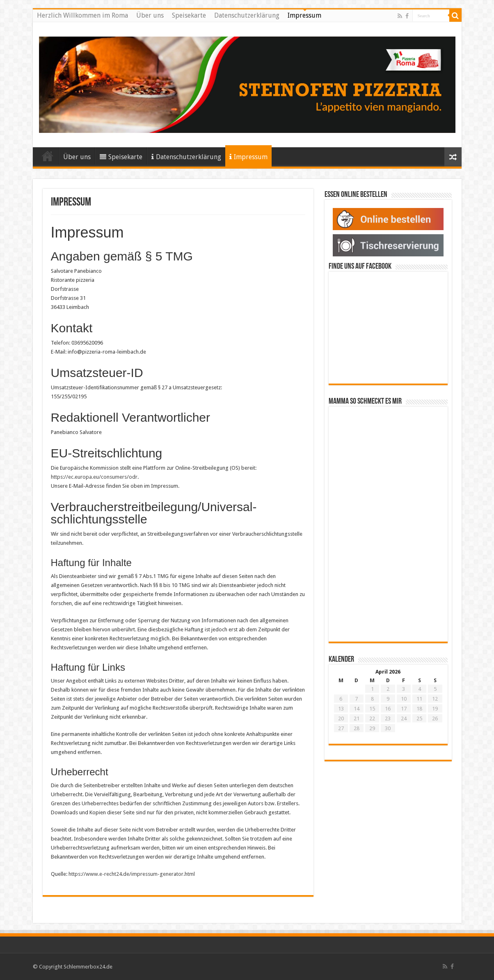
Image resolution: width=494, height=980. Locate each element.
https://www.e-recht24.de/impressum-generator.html (132, 874)
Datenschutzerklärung (247, 15)
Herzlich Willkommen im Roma (82, 15)
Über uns (150, 15)
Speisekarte (189, 15)
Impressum (304, 15)
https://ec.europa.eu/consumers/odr (94, 477)
